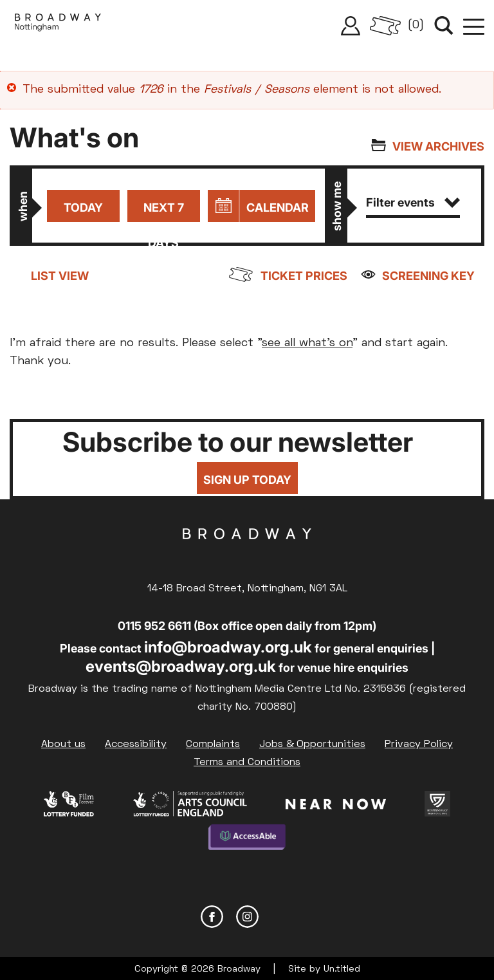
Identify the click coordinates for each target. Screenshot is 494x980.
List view (60, 276)
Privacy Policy (419, 744)
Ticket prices (304, 276)
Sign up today (247, 480)
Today (82, 208)
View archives (438, 146)
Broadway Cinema (247, 554)
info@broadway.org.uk (228, 647)
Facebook (212, 914)
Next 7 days (163, 211)
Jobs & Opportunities (312, 744)
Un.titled (342, 967)
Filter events (413, 202)
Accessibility (136, 744)
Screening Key (428, 276)
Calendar (278, 208)
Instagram (247, 914)
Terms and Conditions (247, 763)
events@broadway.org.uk (181, 666)
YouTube (283, 914)
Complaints (213, 744)
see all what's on (307, 343)
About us (63, 744)
